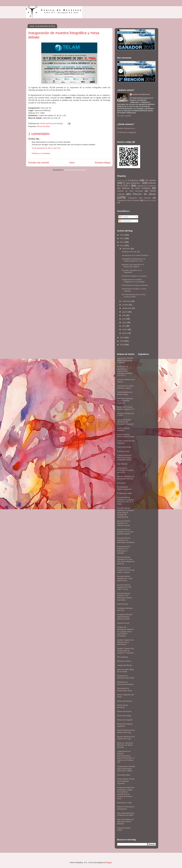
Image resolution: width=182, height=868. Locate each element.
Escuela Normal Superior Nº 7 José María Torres (125, 578)
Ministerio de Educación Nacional (125, 683)
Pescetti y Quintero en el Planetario (132, 271)
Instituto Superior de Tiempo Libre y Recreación (125, 642)
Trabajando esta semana (139, 198)
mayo (125, 322)
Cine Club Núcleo (124, 447)
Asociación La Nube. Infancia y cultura (126, 387)
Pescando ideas (124, 775)
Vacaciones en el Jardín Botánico (135, 255)
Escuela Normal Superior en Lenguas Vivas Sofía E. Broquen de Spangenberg (126, 512)
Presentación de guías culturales (135, 285)
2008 (122, 345)
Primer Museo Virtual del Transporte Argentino (126, 781)
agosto (125, 312)
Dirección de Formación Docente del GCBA (125, 470)
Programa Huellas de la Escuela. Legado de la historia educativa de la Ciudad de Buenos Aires (126, 793)
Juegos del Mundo (125, 665)
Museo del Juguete (125, 720)
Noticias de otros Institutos (136, 188)
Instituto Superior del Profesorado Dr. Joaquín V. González (126, 651)
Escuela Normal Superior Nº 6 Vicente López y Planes (126, 570)
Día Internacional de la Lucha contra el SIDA (133, 296)
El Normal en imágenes (127, 132)
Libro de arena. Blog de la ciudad (125, 671)
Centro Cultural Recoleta (123, 429)
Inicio (72, 163)
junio (124, 319)
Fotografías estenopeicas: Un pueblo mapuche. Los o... (134, 260)
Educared (121, 483)
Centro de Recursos (141, 94)
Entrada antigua (103, 163)
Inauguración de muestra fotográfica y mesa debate (133, 281)
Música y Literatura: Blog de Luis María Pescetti (125, 745)
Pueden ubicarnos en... (127, 128)
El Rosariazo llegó (125, 493)
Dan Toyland (122, 464)
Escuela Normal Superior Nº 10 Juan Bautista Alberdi (125, 532)
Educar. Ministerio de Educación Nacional (126, 478)
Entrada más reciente (39, 163)
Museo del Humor (124, 711)
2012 (122, 242)
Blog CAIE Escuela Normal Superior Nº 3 (126, 408)
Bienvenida (121, 181)
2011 (122, 246)
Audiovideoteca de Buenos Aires (125, 393)
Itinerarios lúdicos (124, 661)
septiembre (127, 308)
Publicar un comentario (41, 153)
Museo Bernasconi (125, 701)
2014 (122, 235)
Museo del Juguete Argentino (125, 725)
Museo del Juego (124, 716)
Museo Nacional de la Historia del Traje (126, 731)
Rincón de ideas (43, 126)
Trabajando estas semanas (128, 200)
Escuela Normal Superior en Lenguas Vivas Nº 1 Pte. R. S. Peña (126, 501)
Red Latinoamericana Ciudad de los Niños (126, 814)
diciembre (126, 249)
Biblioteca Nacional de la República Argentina (125, 401)
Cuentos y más (123, 451)
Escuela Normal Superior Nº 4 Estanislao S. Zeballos (124, 550)
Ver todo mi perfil (124, 116)
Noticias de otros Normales (130, 191)
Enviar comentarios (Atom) (75, 170)
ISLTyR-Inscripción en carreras (134, 276)
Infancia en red (123, 623)
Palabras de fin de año (131, 252)
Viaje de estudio (150, 200)
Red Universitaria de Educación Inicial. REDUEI (125, 822)
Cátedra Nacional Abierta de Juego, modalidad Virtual (124, 457)
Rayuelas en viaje (124, 803)
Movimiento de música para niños (125, 689)
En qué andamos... (132, 183)
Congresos (133, 180)
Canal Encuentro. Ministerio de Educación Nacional (125, 422)
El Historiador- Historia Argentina (124, 488)
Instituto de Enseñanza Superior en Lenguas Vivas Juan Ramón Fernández (125, 631)
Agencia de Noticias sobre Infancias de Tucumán (125, 360)
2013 (122, 238)
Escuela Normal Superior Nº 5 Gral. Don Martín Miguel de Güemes (126, 560)
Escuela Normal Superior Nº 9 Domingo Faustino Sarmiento (125, 597)
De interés (151, 180)
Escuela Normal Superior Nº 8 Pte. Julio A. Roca (124, 587)
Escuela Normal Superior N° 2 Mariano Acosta (124, 523)
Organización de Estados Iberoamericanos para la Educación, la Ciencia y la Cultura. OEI (126, 757)
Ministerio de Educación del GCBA (126, 677)
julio (124, 315)
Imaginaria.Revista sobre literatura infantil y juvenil (125, 617)
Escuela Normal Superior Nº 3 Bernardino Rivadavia (126, 540)
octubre (126, 305)
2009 (122, 341)
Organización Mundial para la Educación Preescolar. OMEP (126, 769)
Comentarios (125, 221)
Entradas (124, 217)
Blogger (109, 862)
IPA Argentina (123, 657)
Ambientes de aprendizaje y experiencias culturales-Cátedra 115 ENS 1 (125, 371)
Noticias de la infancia (146, 186)
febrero (125, 333)
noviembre (127, 301)
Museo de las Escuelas (123, 706)
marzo (125, 329)
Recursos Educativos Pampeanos (126, 808)
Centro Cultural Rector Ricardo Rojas (126, 436)
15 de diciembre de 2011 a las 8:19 (46, 148)
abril (124, 326)
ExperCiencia (123, 604)
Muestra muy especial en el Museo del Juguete (133, 266)
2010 (122, 338)
